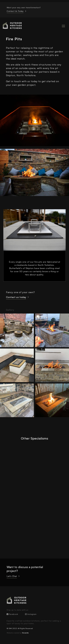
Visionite (25, 633)
